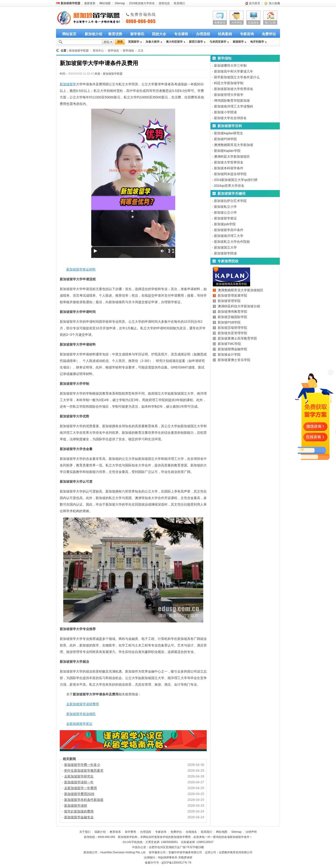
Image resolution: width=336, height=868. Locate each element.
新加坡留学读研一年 (79, 782)
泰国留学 (238, 42)
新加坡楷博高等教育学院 (231, 284)
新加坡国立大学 (225, 247)
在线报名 (253, 23)
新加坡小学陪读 (225, 112)
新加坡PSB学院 (225, 139)
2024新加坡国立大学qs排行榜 (236, 180)
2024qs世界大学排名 (229, 186)
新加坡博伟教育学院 (232, 312)
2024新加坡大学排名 (142, 3)
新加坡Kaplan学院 (227, 151)
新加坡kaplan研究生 (229, 133)
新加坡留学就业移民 (81, 714)
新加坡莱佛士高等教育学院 (237, 338)
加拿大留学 (153, 42)
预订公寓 (270, 23)
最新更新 (90, 3)
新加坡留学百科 (230, 126)
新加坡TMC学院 (229, 344)
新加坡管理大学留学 (229, 95)
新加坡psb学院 (225, 224)
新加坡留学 (68, 84)
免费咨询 (220, 23)
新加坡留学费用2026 (79, 794)
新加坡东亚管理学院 (232, 333)
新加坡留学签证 (225, 218)
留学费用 (130, 832)
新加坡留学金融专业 (79, 817)
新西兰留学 (196, 42)
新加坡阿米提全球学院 (230, 174)
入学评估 (237, 23)
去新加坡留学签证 (79, 724)
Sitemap (120, 3)
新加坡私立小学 (225, 207)
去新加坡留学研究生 (79, 776)
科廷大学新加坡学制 (229, 83)
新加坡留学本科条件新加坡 (84, 800)
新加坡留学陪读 (225, 253)
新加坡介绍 (93, 34)
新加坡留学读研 (76, 806)
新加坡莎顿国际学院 (232, 317)
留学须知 (128, 51)
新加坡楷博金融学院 (232, 349)
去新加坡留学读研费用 (83, 704)
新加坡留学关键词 (231, 193)
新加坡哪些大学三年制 (230, 66)
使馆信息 (164, 3)
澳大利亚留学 (174, 42)
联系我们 (179, 3)
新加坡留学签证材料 (81, 269)
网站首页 (69, 34)
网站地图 (105, 3)
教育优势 (115, 34)
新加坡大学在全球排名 (230, 118)
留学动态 (113, 51)
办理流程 (203, 34)
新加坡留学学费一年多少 (82, 765)
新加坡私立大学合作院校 (232, 242)
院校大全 (159, 34)
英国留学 (134, 42)
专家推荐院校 (228, 261)
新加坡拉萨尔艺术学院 (230, 201)
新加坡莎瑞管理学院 (232, 328)
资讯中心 (98, 51)
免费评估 (269, 34)
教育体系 (115, 832)
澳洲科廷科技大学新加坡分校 (239, 306)
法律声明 (251, 832)
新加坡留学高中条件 (229, 230)
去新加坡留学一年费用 (80, 788)
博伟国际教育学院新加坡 (232, 101)
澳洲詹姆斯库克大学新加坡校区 (241, 290)
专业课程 (181, 34)
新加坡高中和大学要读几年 (234, 71)
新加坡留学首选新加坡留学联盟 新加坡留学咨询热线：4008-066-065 (85, 18)
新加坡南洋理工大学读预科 (234, 106)
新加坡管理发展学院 (232, 295)
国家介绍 (100, 832)
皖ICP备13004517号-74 (177, 863)
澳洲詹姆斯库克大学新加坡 (234, 145)
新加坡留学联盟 (79, 51)
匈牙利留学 (257, 42)
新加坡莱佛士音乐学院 (234, 360)
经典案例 (225, 34)
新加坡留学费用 (181, 837)
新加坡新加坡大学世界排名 (234, 89)
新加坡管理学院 (229, 301)
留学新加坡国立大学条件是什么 (237, 77)
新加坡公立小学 (225, 212)
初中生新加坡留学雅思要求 (84, 771)
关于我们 (85, 832)
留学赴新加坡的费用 (79, 811)
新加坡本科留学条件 (229, 168)
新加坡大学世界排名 (229, 162)
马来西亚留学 (218, 42)
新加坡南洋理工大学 (229, 236)
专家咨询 (247, 34)
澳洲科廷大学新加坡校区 (232, 156)
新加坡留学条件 (240, 837)
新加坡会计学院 (229, 354)
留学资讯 (137, 34)
